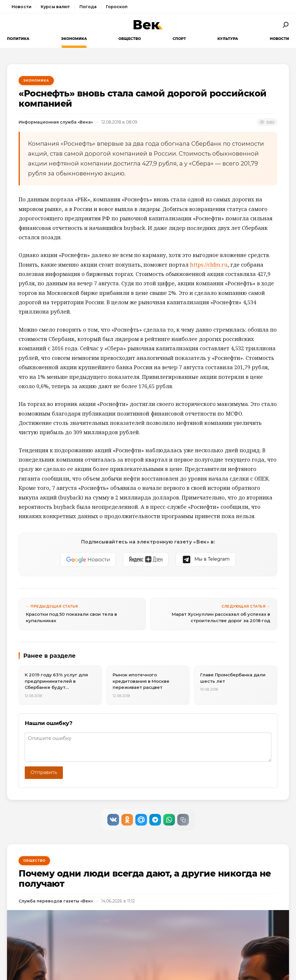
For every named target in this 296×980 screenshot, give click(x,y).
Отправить (44, 772)
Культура (228, 39)
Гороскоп (117, 7)
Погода (88, 7)
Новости (22, 7)
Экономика (74, 39)
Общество (130, 39)
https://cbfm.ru (209, 265)
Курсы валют (55, 7)
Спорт (179, 39)
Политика (18, 39)
